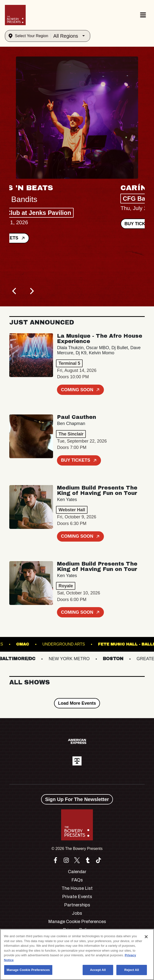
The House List (77, 888)
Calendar (77, 872)
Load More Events (77, 703)
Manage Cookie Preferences (77, 922)
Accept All (98, 970)
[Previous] (15, 291)
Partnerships (77, 905)
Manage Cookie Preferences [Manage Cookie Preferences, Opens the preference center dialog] (28, 970)
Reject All (132, 970)
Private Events (77, 897)
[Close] (146, 937)
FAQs (77, 880)
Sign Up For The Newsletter (77, 799)
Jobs (77, 913)
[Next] (31, 291)
